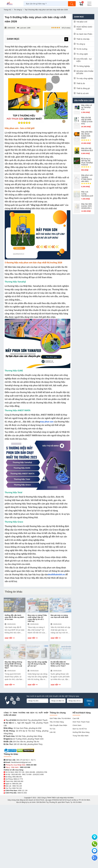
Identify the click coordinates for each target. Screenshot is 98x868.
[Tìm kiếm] (72, 4)
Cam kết (76, 782)
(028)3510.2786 (42, 835)
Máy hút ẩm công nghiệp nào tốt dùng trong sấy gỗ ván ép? (37, 727)
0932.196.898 (30, 835)
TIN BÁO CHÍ (82, 22)
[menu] (66, 39)
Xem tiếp (8, 694)
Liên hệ (53, 795)
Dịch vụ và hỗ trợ (80, 792)
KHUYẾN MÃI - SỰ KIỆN (84, 60)
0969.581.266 (17, 847)
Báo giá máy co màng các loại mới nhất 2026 (59, 672)
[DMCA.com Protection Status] (26, 814)
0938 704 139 (17, 852)
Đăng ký (89, 766)
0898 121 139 (23, 854)
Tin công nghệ (82, 54)
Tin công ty (81, 44)
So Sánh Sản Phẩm (84, 34)
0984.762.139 (17, 849)
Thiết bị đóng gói (83, 88)
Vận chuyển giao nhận (58, 789)
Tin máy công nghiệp (85, 78)
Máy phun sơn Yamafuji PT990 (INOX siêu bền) (87, 178)
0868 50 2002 (22, 856)
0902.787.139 (19, 835)
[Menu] (89, 4)
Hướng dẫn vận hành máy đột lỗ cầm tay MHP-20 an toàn (15, 673)
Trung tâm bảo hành (81, 799)
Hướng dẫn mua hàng (81, 795)
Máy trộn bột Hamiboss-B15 (87, 149)
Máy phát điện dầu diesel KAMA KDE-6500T (87, 135)
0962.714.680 (27, 838)
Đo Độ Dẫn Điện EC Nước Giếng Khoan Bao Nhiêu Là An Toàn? (60, 727)
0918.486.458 (16, 838)
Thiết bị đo (81, 83)
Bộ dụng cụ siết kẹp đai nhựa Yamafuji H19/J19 (87, 162)
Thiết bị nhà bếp (83, 39)
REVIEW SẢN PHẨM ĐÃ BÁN (85, 72)
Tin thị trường (82, 49)
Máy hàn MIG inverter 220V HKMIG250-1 (87, 206)
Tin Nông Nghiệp (83, 66)
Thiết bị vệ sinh (82, 93)
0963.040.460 (18, 845)
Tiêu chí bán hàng (57, 785)
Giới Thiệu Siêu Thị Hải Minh (60, 782)
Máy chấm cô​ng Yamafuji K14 (86, 107)
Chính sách (77, 789)
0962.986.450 (17, 840)
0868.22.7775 (18, 842)
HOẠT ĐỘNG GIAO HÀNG (84, 28)
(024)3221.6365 (38, 838)
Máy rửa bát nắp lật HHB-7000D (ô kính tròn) (87, 121)
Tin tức (52, 792)
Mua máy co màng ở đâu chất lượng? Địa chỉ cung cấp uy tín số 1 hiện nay (37, 674)
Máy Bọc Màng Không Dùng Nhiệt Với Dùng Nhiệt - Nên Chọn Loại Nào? (13, 728)
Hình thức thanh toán (81, 785)
